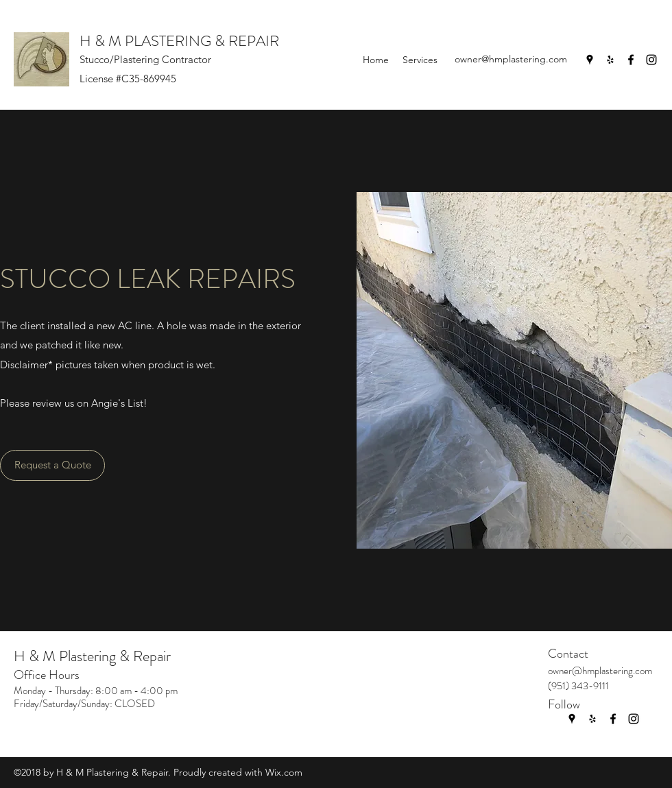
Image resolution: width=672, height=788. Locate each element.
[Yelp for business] (610, 60)
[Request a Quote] (52, 465)
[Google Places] (590, 60)
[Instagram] (651, 60)
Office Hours (47, 675)
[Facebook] (631, 60)
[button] (420, 60)
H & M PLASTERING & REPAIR (179, 41)
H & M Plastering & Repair (92, 656)
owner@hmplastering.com (511, 59)
